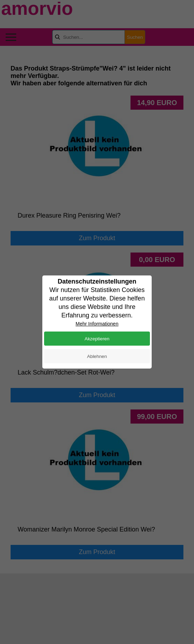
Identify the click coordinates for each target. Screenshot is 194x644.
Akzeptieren (97, 339)
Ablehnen (97, 356)
